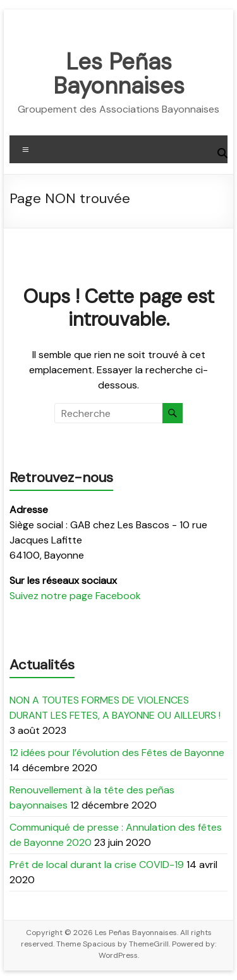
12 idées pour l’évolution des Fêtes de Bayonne (117, 753)
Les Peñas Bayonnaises (119, 74)
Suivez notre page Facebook (75, 596)
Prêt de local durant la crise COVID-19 (97, 865)
